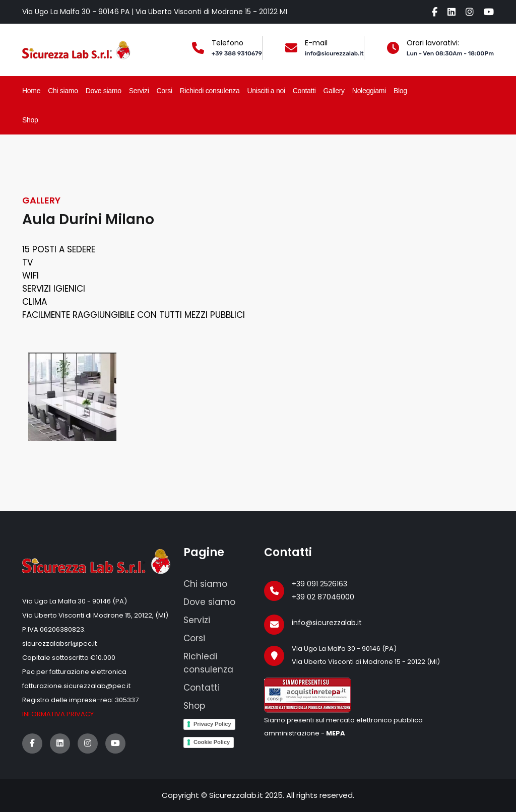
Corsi (165, 91)
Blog (400, 91)
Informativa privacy (58, 714)
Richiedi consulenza (210, 91)
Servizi (139, 91)
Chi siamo (63, 91)
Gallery (334, 91)
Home (31, 91)
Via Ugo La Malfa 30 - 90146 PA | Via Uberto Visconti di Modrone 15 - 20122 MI (155, 12)
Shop (30, 120)
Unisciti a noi (266, 91)
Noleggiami (369, 91)
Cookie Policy (212, 742)
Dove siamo (104, 91)
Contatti (304, 91)
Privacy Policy (212, 724)
